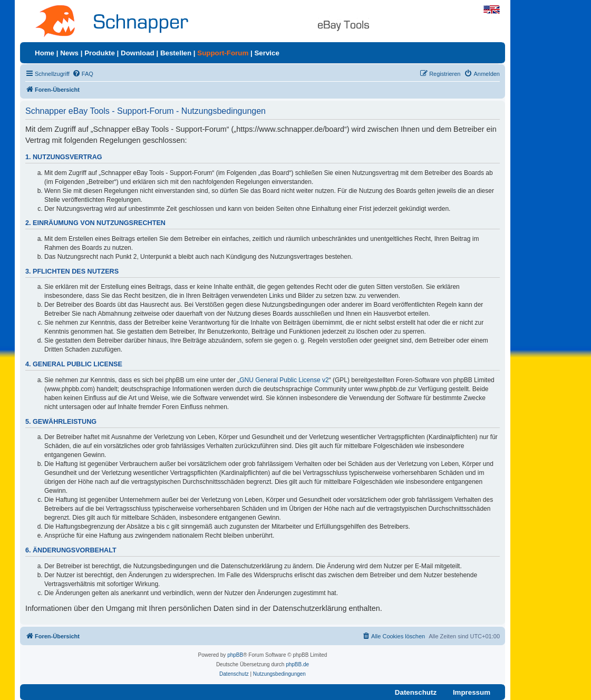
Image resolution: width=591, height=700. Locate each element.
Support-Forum (223, 53)
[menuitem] (83, 74)
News (69, 53)
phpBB (235, 655)
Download (138, 53)
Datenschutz (416, 692)
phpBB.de (297, 664)
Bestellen (176, 53)
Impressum (472, 692)
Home (45, 53)
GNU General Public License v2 (284, 380)
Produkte (100, 53)
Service (267, 53)
